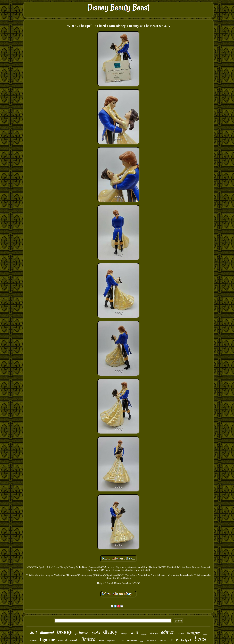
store (174, 640)
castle (205, 634)
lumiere (163, 641)
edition (168, 632)
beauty (65, 632)
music (101, 641)
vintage (154, 633)
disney (110, 632)
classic (74, 640)
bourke (181, 634)
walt (134, 632)
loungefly (193, 633)
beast (201, 639)
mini (142, 641)
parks (96, 633)
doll (33, 632)
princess (82, 633)
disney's (124, 633)
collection (151, 641)
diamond (47, 633)
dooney (144, 634)
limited (88, 639)
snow (33, 640)
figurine (47, 639)
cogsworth (111, 641)
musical (63, 640)
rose (121, 640)
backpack (186, 640)
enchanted (132, 641)
